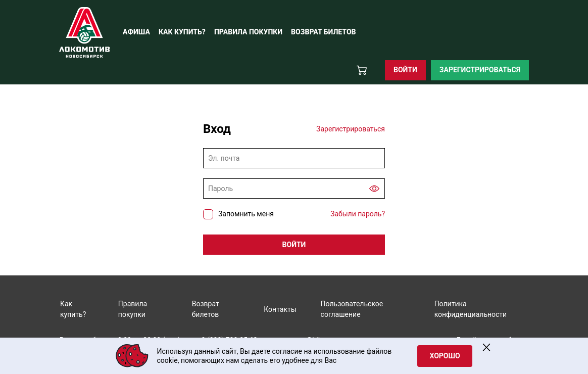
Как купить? (73, 309)
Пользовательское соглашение (352, 309)
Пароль (220, 189)
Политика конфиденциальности (471, 309)
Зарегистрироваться (480, 70)
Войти (405, 70)
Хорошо (445, 356)
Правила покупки (133, 309)
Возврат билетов (206, 309)
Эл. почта (224, 158)
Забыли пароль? (358, 214)
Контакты (280, 309)
